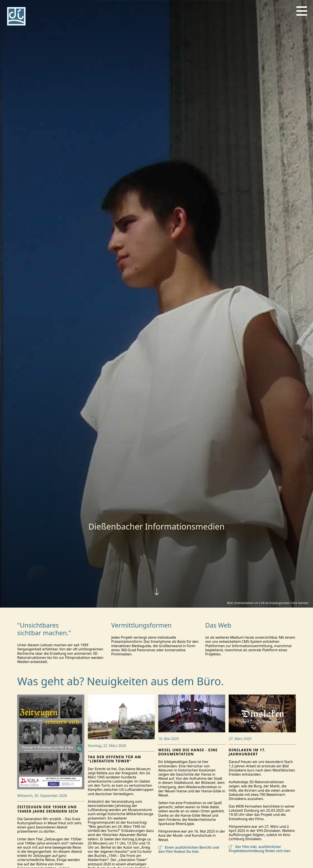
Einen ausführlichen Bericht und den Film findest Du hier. (189, 849)
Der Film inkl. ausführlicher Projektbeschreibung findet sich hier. (260, 849)
